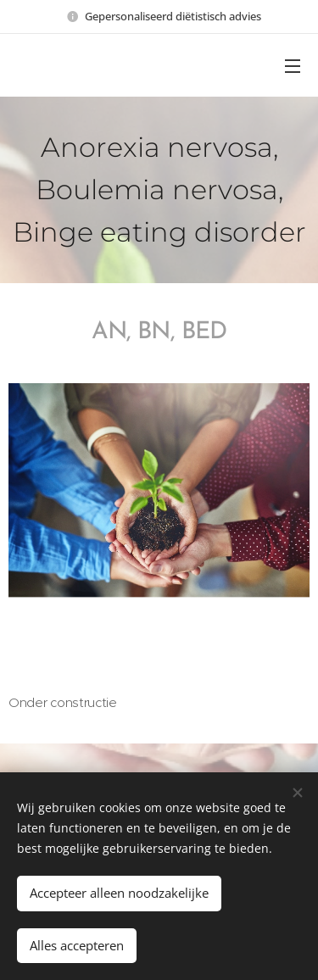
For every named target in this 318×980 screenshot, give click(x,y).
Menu (293, 66)
